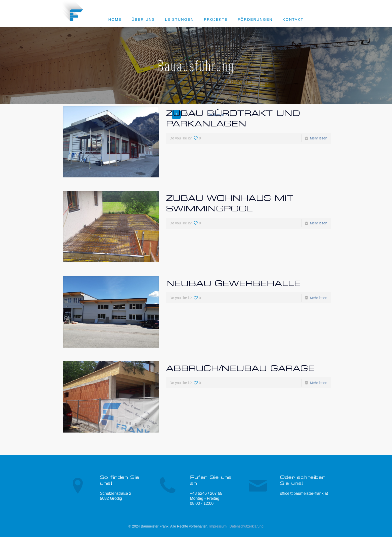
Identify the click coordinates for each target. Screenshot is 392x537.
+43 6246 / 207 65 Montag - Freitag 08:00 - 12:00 (206, 498)
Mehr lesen (319, 138)
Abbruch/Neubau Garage (240, 368)
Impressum (218, 526)
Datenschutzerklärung (246, 526)
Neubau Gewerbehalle (233, 283)
